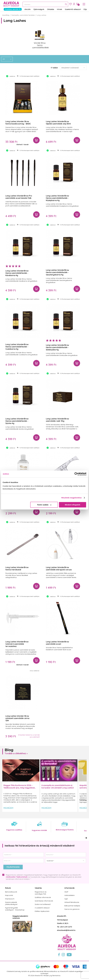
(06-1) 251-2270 (66, 927)
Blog (9, 750)
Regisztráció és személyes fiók (41, 893)
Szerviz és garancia (72, 909)
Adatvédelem (70, 895)
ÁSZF (66, 892)
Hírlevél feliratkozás (72, 902)
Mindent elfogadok (73, 505)
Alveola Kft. (62, 916)
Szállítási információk (43, 897)
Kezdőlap (6, 15)
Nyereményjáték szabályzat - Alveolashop (15, 909)
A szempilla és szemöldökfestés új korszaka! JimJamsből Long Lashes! (58, 787)
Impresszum (10, 899)
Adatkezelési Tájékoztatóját (17, 877)
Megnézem (8, 808)
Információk (69, 888)
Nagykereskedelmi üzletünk (20, 917)
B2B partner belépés (72, 906)
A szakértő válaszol (42, 908)
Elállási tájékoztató (42, 911)
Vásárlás (38, 888)
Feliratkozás (13, 867)
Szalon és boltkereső (43, 904)
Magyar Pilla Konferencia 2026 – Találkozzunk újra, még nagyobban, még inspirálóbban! (19, 788)
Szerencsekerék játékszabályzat (11, 903)
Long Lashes (41, 15)
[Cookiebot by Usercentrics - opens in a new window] (76, 474)
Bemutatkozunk (11, 892)
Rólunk (8, 888)
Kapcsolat (9, 895)
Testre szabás (44, 505)
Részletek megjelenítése (72, 498)
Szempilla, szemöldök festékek (23, 15)
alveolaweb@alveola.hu (66, 930)
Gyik (66, 899)
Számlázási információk (44, 901)
